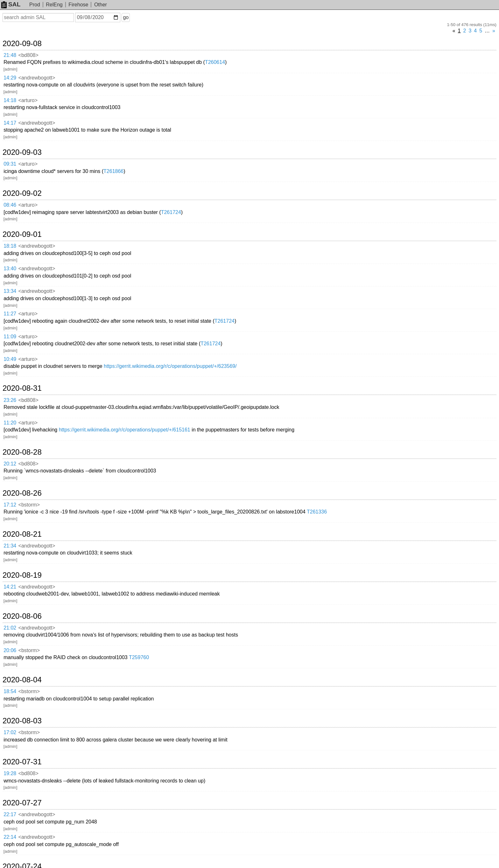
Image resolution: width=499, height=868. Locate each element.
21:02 (10, 628)
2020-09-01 (22, 234)
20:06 (10, 650)
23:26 (10, 400)
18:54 (10, 691)
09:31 (10, 164)
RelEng (54, 5)
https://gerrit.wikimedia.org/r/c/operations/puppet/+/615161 (125, 430)
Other (101, 5)
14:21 (10, 587)
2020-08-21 (22, 534)
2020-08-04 (22, 680)
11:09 (10, 337)
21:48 (10, 55)
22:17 (10, 814)
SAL (11, 4)
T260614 (215, 62)
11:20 (10, 423)
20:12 (10, 464)
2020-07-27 (22, 803)
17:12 (10, 505)
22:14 (10, 837)
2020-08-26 (22, 493)
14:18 (10, 100)
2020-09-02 (22, 193)
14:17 (10, 123)
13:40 (10, 269)
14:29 (10, 78)
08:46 (10, 205)
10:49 (10, 359)
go (126, 17)
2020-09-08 (22, 44)
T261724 (171, 212)
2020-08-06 (22, 616)
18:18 (10, 246)
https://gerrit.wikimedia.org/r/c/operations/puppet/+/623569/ (170, 366)
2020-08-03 (22, 721)
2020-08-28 (22, 452)
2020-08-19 (22, 575)
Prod (35, 5)
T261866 (113, 171)
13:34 (10, 291)
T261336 (317, 512)
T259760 (139, 657)
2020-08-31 (22, 388)
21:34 (10, 546)
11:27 (10, 314)
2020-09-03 (22, 152)
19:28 (10, 773)
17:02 (10, 732)
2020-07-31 (22, 762)
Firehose (78, 5)
